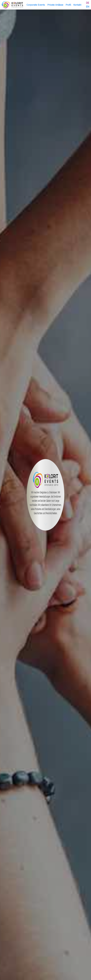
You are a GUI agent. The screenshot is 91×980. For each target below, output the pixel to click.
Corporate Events (36, 5)
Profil (68, 5)
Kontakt (77, 5)
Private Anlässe (55, 5)
